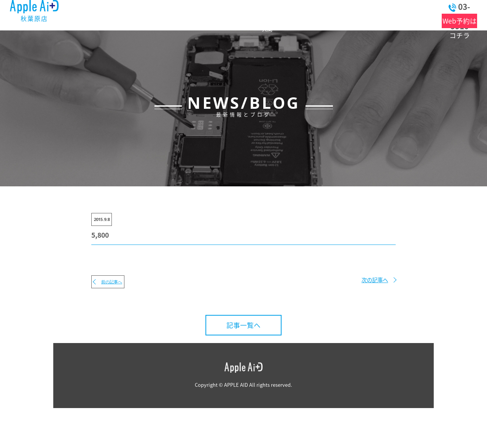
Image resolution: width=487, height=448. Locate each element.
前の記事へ (112, 282)
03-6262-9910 (446, 7)
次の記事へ (375, 280)
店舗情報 (286, 14)
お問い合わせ (377, 14)
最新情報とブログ (156, 14)
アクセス (327, 14)
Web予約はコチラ (447, 21)
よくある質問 (249, 14)
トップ (107, 14)
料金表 (210, 14)
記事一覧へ (243, 325)
